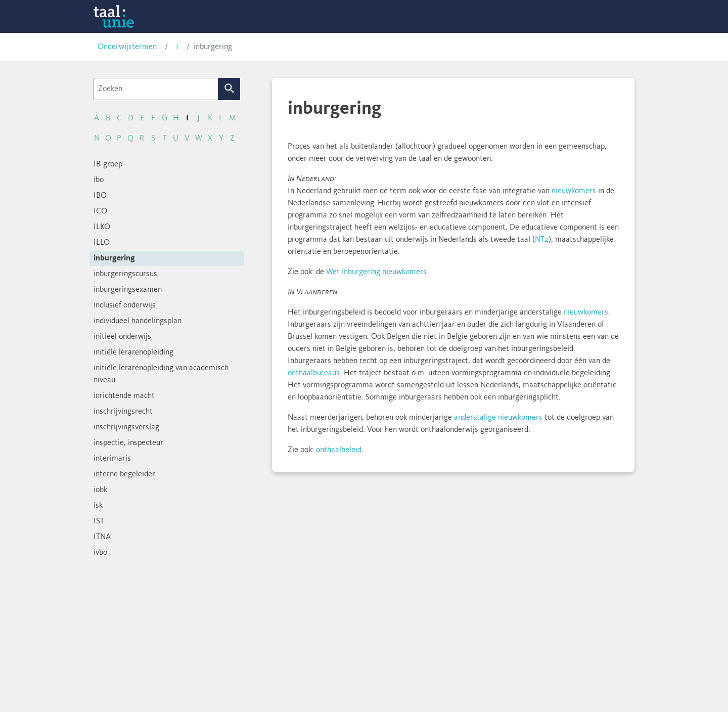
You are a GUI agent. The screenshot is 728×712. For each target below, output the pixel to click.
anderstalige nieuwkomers (498, 418)
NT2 (542, 240)
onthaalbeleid (339, 450)
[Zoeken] (156, 89)
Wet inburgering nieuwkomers (376, 272)
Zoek (229, 89)
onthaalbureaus (314, 373)
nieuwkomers (574, 191)
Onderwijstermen (127, 47)
